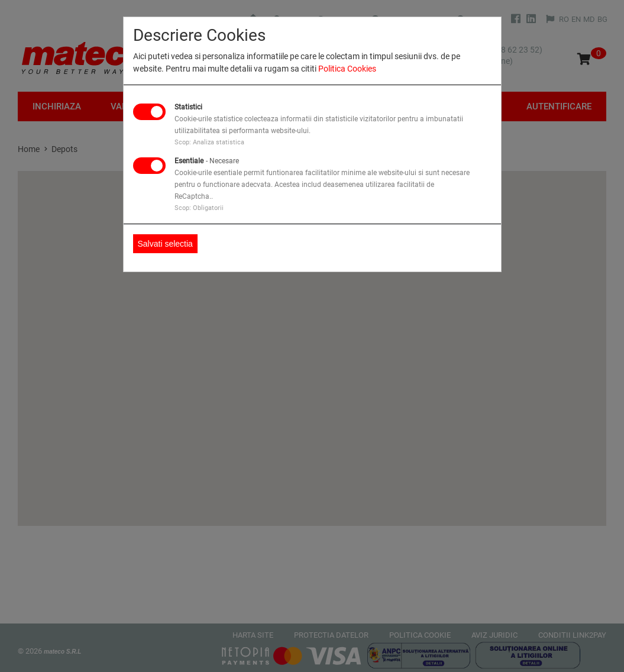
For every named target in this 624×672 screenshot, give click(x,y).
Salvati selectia (165, 244)
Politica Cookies (347, 69)
